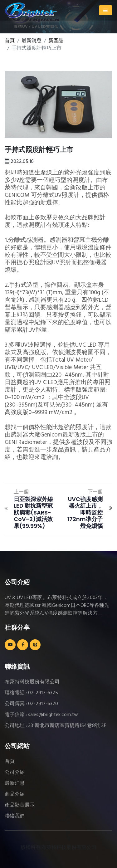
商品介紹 (15, 794)
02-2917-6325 (43, 693)
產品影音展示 (20, 805)
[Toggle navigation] (106, 10)
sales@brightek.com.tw (53, 715)
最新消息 (15, 783)
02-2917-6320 (43, 704)
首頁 (10, 41)
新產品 (56, 41)
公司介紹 (15, 773)
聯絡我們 (15, 816)
